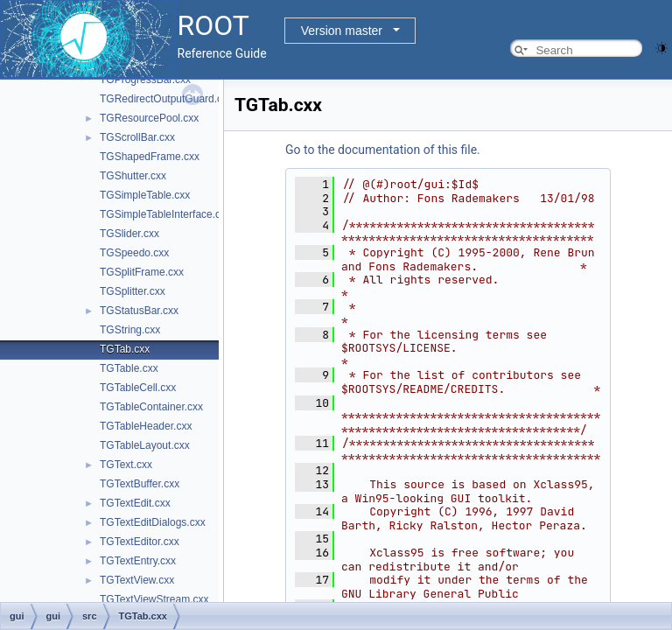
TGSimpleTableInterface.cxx (165, 214)
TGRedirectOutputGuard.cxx (166, 99)
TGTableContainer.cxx (151, 407)
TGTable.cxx (129, 368)
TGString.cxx (130, 330)
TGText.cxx (126, 465)
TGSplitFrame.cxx (142, 272)
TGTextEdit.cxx (135, 503)
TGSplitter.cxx (133, 291)
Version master (342, 31)
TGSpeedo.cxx (134, 253)
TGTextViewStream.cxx (154, 599)
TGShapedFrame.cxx (150, 157)
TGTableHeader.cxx (146, 426)
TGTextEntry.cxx (138, 561)
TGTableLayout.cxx (145, 445)
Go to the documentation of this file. (383, 150)
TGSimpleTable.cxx (145, 195)
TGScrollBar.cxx (137, 137)
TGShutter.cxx (133, 176)
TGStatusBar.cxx (139, 311)
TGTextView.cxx (137, 580)
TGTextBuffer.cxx (140, 484)
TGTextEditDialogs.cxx (153, 522)
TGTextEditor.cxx (140, 542)
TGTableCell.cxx (138, 388)
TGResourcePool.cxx (149, 118)
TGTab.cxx (125, 349)
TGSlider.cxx (129, 234)
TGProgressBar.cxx (145, 80)
